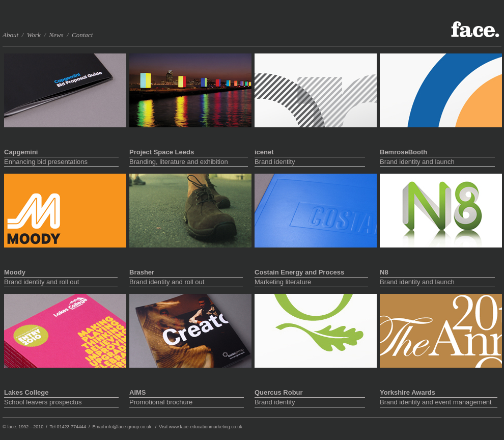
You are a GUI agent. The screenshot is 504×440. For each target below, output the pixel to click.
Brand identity (310, 162)
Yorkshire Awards (408, 392)
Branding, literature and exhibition (189, 162)
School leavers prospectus (61, 402)
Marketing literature (311, 282)
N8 (384, 272)
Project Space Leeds (162, 152)
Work (33, 35)
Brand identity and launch (437, 162)
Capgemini (21, 152)
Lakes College (26, 392)
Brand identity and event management (439, 402)
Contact (82, 35)
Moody (15, 272)
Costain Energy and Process (299, 272)
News (57, 35)
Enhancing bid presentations (61, 162)
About (10, 35)
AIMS (138, 392)
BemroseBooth (403, 152)
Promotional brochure (187, 402)
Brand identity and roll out (61, 282)
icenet (264, 152)
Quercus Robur (279, 392)
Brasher (142, 272)
